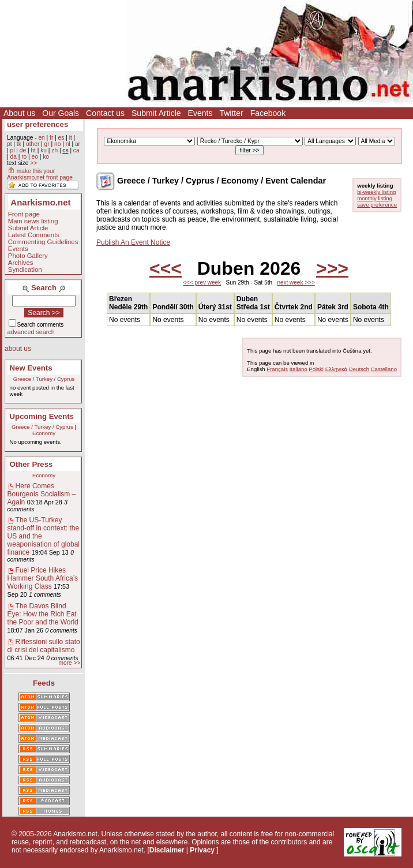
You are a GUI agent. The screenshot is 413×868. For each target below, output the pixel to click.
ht (33, 150)
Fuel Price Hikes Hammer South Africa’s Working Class (43, 578)
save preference (377, 205)
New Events (31, 368)
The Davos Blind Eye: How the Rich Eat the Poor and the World (43, 614)
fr (51, 138)
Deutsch (359, 369)
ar (78, 144)
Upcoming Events (42, 416)
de (23, 150)
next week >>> (296, 283)
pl (12, 150)
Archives (21, 263)
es (61, 138)
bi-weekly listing (376, 192)
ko (46, 157)
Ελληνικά (336, 369)
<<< (166, 268)
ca (76, 150)
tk (19, 144)
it (71, 138)
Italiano (299, 369)
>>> (332, 268)
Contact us (105, 113)
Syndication (25, 270)
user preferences (37, 124)
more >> (69, 663)
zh (55, 150)
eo (35, 157)
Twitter (231, 113)
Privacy (202, 850)
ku (44, 150)
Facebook (268, 113)
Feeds (44, 683)
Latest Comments (34, 235)
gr (47, 144)
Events (200, 113)
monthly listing (375, 198)
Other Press (31, 464)
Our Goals (61, 113)
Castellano (384, 369)
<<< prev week (202, 283)
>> (33, 163)
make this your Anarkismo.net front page (40, 174)
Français (277, 369)
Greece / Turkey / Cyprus (44, 379)
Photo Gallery (28, 256)
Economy (44, 433)
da (13, 157)
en (41, 138)
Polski (316, 369)
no (57, 144)
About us (19, 113)
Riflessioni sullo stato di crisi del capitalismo (44, 646)
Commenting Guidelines (43, 242)
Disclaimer (167, 850)
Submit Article (156, 113)
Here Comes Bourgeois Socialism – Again (42, 494)
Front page (24, 214)
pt (10, 144)
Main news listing (33, 221)
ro (24, 157)
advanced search (31, 332)
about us (18, 349)
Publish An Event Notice (133, 242)
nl (68, 144)
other (33, 144)
